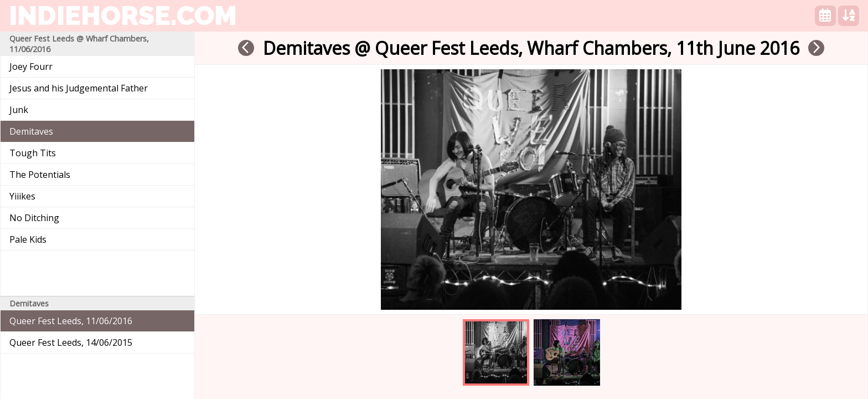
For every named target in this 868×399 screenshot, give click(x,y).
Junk (19, 110)
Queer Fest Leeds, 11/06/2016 (71, 321)
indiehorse (123, 16)
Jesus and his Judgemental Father (79, 88)
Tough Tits (33, 153)
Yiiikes (22, 196)
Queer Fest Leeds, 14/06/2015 (71, 342)
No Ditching (34, 218)
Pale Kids (28, 239)
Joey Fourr (31, 66)
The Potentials (40, 175)
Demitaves (31, 131)
